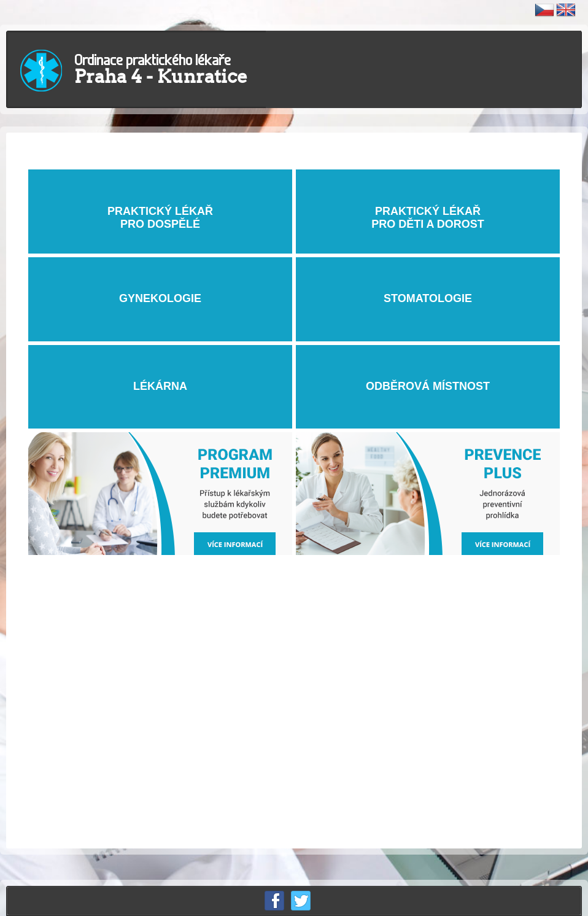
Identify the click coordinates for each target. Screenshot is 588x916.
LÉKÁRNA (160, 386)
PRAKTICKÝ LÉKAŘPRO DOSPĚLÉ (160, 211)
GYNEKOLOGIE (160, 298)
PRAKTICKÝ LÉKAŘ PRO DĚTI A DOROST (428, 211)
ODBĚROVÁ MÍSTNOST (428, 386)
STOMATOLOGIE (428, 299)
